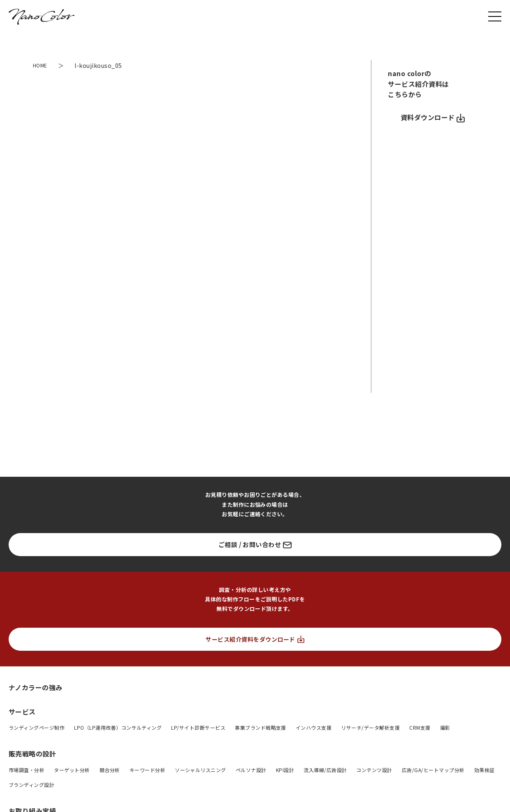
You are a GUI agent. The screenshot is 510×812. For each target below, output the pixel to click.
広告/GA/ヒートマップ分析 (433, 770)
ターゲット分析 (72, 770)
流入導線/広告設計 (325, 770)
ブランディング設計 (31, 785)
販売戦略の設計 (32, 754)
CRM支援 (420, 727)
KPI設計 (285, 770)
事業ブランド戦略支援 (261, 727)
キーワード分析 (147, 770)
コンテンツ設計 (374, 770)
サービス (22, 712)
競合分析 (110, 770)
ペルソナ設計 (251, 770)
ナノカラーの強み (36, 687)
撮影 (445, 727)
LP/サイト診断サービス (198, 727)
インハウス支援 (314, 727)
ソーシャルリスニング (201, 770)
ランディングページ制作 (37, 727)
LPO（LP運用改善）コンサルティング (118, 727)
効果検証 (484, 770)
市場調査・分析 (27, 770)
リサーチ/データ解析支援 (370, 727)
